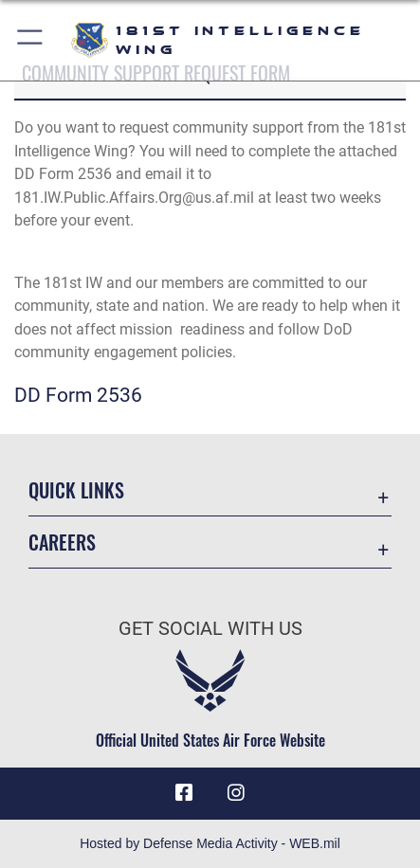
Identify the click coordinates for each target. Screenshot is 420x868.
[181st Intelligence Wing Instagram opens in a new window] (236, 793)
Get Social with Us (210, 629)
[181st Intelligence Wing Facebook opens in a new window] (184, 793)
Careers (62, 542)
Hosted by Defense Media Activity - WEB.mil (210, 843)
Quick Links (76, 490)
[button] (31, 40)
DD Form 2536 (78, 395)
